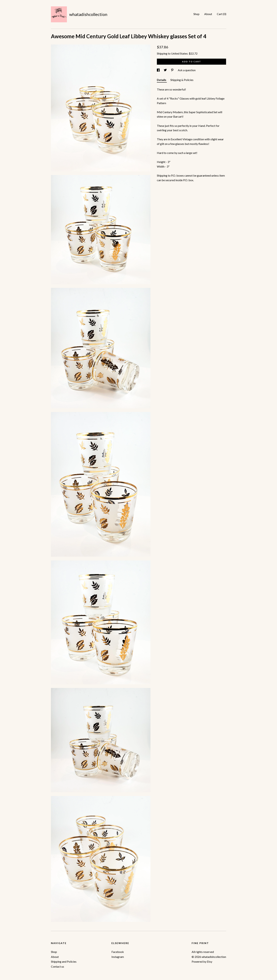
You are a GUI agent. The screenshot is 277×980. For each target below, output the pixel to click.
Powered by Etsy (202, 961)
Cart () (222, 14)
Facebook (118, 952)
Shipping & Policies (182, 80)
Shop (196, 14)
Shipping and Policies (64, 961)
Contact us (57, 966)
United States (179, 53)
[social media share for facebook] (159, 70)
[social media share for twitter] (166, 70)
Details (162, 80)
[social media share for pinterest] (173, 70)
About (208, 14)
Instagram (118, 957)
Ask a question (187, 70)
